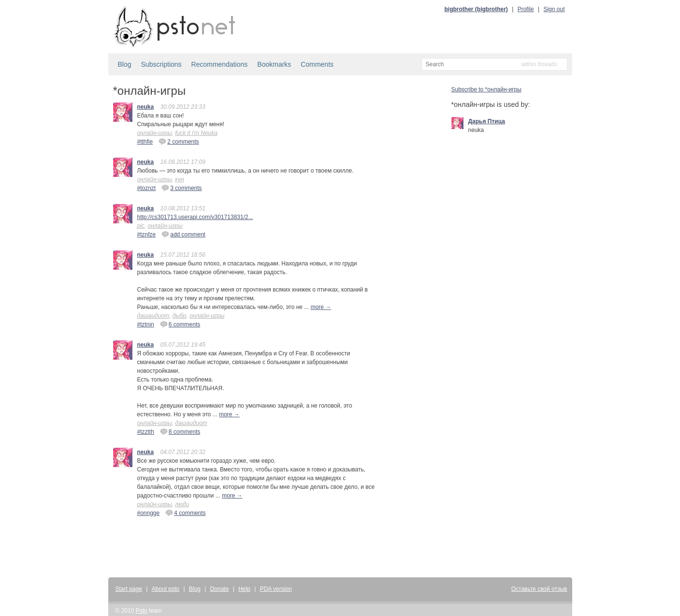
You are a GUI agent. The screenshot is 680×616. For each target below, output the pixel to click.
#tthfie (145, 142)
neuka (146, 107)
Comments (317, 64)
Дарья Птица (487, 121)
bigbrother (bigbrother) (476, 9)
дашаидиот (153, 316)
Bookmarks (274, 64)
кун (179, 179)
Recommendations (220, 64)
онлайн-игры (155, 133)
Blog (125, 64)
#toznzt (147, 188)
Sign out (554, 9)
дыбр (180, 316)
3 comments (181, 188)
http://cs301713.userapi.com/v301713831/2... (195, 217)
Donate (220, 589)
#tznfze (147, 235)
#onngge (149, 513)
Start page (129, 589)
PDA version (276, 589)
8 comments (180, 431)
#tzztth (146, 432)
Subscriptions (161, 64)
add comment (183, 234)
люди (182, 504)
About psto (166, 589)
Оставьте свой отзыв (539, 589)
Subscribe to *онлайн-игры (486, 89)
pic (141, 226)
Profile (526, 9)
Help (244, 589)
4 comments (185, 513)
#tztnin (146, 324)
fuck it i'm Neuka (196, 133)
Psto (142, 611)
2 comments (179, 141)
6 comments (180, 324)
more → (321, 307)
